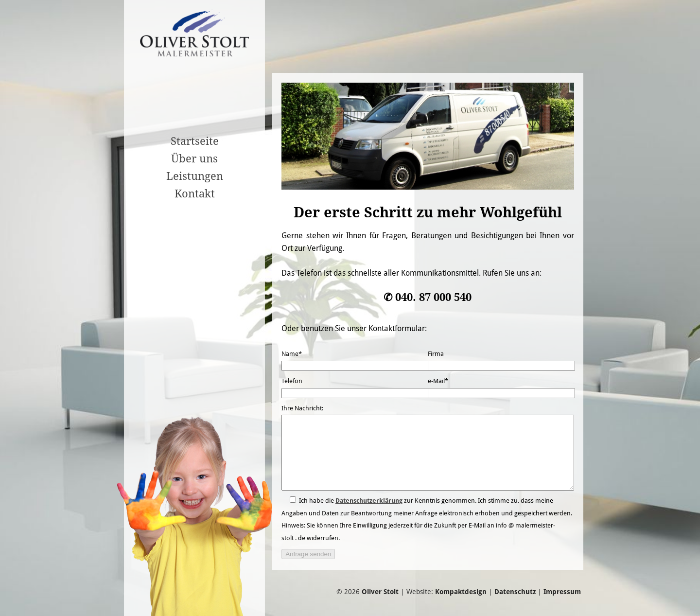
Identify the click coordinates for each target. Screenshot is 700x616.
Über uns (194, 158)
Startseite (195, 141)
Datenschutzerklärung (369, 515)
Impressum (562, 606)
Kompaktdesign (461, 606)
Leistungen (195, 176)
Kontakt (195, 194)
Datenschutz (515, 606)
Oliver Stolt (380, 606)
